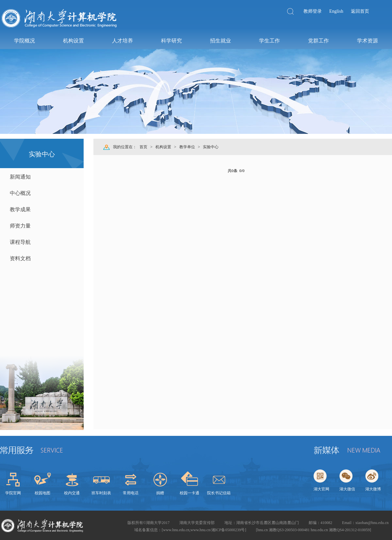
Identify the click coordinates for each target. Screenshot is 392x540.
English (336, 11)
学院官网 (13, 493)
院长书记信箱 (219, 493)
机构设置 (73, 41)
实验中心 (211, 147)
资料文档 (20, 258)
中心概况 (20, 193)
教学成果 (20, 209)
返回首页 (360, 11)
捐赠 (160, 493)
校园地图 (42, 493)
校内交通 (72, 493)
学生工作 (269, 41)
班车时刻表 (101, 493)
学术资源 (367, 41)
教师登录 (313, 11)
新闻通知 (20, 177)
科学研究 (171, 41)
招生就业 (220, 41)
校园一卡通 (189, 493)
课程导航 (20, 242)
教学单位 (187, 147)
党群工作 (318, 41)
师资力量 (20, 226)
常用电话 (131, 493)
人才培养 (122, 41)
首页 (143, 147)
